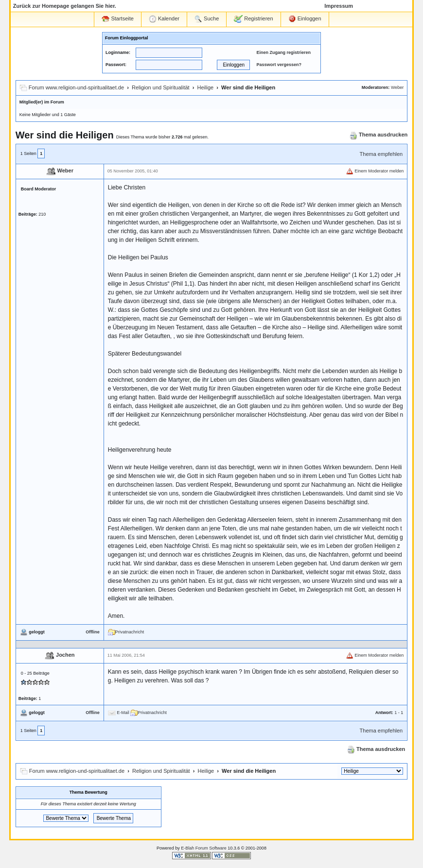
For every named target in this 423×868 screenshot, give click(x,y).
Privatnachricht (126, 632)
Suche (207, 19)
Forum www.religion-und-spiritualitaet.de (76, 87)
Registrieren (253, 19)
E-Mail (119, 713)
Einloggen (305, 19)
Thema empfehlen (381, 154)
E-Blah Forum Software (204, 848)
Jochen (65, 655)
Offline (93, 632)
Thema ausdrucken (379, 135)
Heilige (206, 87)
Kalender (164, 19)
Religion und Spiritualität (161, 87)
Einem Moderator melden (375, 171)
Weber (397, 87)
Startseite (118, 19)
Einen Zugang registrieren (283, 52)
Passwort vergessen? (279, 65)
